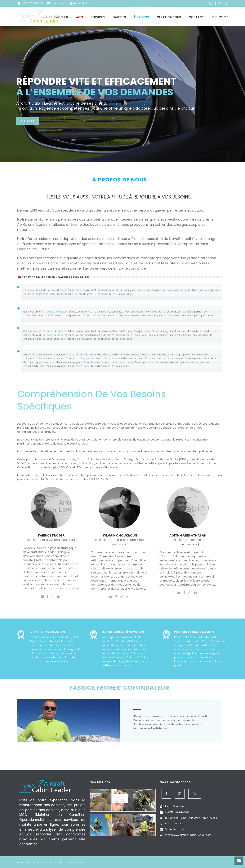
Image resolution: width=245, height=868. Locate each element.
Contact (196, 17)
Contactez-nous (174, 829)
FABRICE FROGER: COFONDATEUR (119, 688)
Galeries (119, 17)
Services (98, 17)
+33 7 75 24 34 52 (33, 3)
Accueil (62, 17)
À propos (141, 17)
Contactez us (57, 3)
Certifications (169, 17)
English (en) (220, 17)
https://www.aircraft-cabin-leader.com (188, 835)
